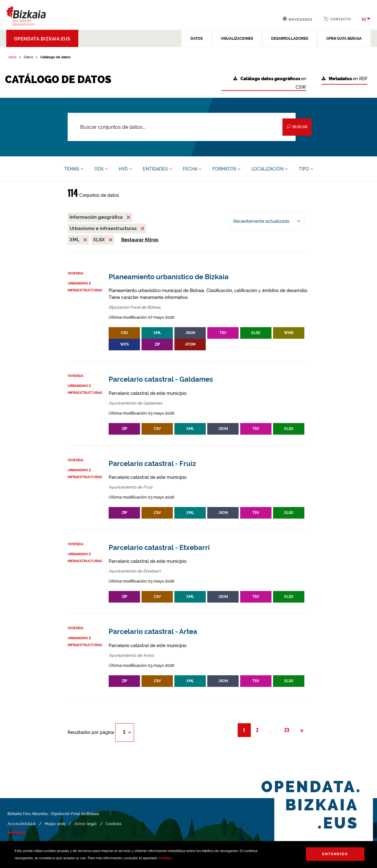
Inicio (13, 57)
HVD (125, 169)
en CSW (270, 83)
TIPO (306, 169)
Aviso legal (86, 824)
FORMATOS (226, 169)
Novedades (297, 19)
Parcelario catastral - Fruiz (152, 464)
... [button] (274, 730)
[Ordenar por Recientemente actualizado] (267, 221)
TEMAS (74, 169)
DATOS (196, 39)
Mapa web (55, 824)
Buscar (297, 127)
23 (287, 730)
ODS (101, 169)
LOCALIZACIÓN (270, 169)
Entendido (335, 854)
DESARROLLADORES (290, 39)
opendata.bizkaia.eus (42, 39)
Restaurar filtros (140, 240)
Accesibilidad (22, 824)
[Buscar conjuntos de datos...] (182, 127)
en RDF (345, 79)
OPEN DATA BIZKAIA (344, 39)
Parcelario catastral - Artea (153, 632)
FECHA (192, 169)
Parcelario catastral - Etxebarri (159, 548)
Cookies (165, 858)
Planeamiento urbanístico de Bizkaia (169, 277)
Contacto (337, 19)
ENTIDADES (157, 169)
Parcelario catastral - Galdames (161, 379)
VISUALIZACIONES (237, 39)
